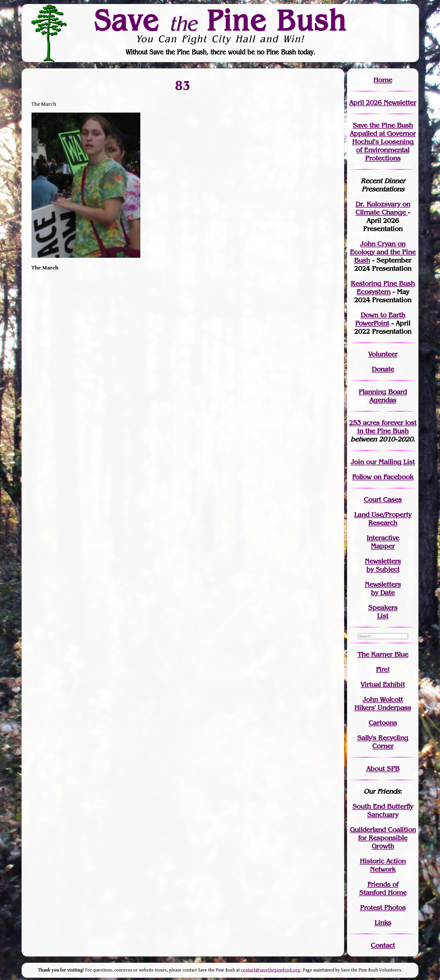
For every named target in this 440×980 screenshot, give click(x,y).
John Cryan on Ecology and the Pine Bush (383, 252)
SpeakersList (383, 612)
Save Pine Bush (220, 20)
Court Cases (383, 499)
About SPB (383, 769)
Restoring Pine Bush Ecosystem (383, 288)
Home (383, 80)
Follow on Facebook (383, 477)
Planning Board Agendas (383, 396)
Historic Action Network (383, 865)
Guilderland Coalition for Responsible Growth (383, 838)
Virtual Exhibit (383, 684)
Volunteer (383, 354)
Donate (383, 369)
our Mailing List (389, 462)
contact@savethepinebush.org (271, 970)
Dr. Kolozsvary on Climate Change (383, 208)
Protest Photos (383, 908)
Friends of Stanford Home (383, 888)
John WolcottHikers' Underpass (383, 704)
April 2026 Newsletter (383, 103)
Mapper (383, 546)
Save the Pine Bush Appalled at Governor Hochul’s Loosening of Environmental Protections (383, 142)
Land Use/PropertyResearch (383, 519)
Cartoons (383, 723)
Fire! (383, 669)
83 (183, 85)
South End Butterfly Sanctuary (383, 810)
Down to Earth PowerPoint (380, 319)
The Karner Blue (383, 654)
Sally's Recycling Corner (383, 742)
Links (383, 923)
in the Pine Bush (387, 427)
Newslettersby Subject (383, 565)
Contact (383, 945)
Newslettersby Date (383, 588)
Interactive (383, 538)
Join (357, 462)
